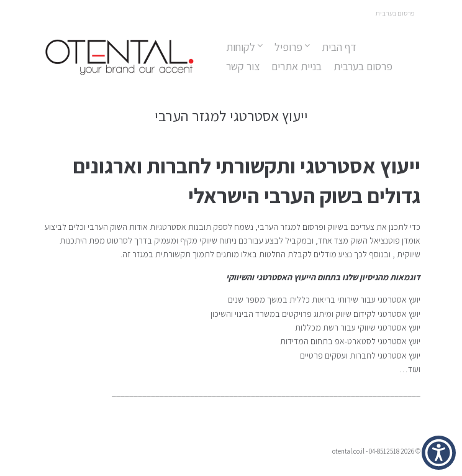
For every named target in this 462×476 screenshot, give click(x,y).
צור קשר (243, 66)
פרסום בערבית (363, 66)
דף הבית (339, 47)
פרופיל (288, 47)
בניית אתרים (297, 66)
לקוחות (241, 47)
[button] (439, 453)
